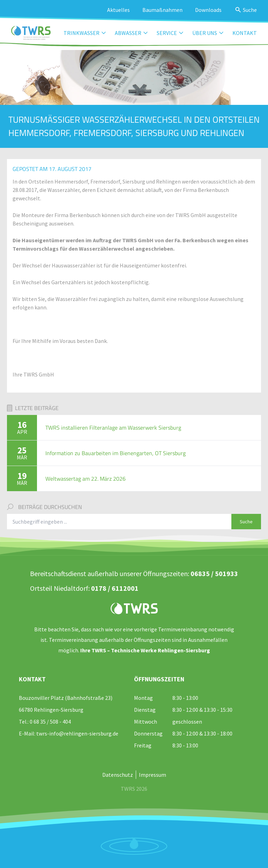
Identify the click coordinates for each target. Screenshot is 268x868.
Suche (246, 522)
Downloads (208, 10)
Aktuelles (118, 10)
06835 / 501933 (214, 573)
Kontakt (245, 33)
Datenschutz (118, 775)
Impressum (152, 775)
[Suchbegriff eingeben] (119, 522)
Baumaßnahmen (162, 10)
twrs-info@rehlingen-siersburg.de (77, 733)
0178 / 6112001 (115, 588)
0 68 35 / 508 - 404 (50, 722)
